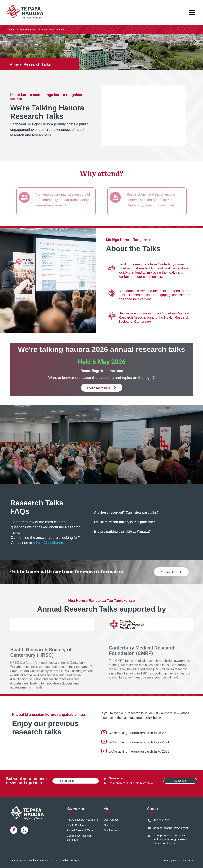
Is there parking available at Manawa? (122, 532)
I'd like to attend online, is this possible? (124, 522)
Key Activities (27, 30)
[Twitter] (24, 830)
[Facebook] (14, 830)
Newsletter (116, 779)
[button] (192, 13)
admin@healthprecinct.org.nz (56, 543)
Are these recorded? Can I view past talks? (126, 512)
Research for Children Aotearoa (131, 783)
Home (12, 30)
